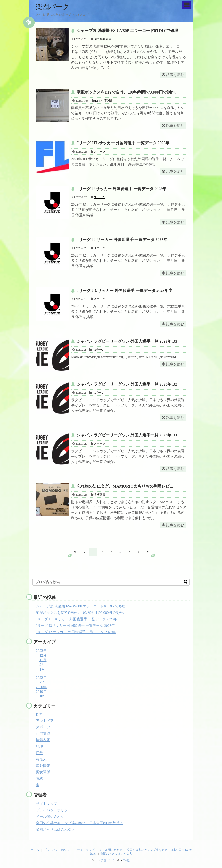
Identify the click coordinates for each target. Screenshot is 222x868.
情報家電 (106, 39)
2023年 (41, 651)
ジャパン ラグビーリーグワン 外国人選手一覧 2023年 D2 (127, 384)
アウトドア (45, 721)
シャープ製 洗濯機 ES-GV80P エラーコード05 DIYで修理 (127, 31)
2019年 (41, 692)
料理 (39, 746)
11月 (43, 660)
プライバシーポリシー (54, 810)
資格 (39, 779)
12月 (43, 655)
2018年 (41, 696)
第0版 (126, 860)
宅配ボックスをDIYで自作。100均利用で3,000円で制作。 (128, 92)
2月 (42, 665)
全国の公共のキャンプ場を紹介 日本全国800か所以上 (79, 823)
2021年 (41, 682)
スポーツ (99, 152)
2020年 (41, 687)
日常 (39, 753)
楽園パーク (53, 7)
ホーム (35, 850)
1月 (42, 669)
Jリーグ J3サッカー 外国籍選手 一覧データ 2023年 (122, 189)
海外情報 (43, 766)
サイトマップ (47, 804)
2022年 (41, 678)
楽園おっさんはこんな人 (55, 829)
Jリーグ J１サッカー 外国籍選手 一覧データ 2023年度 (125, 291)
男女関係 (43, 772)
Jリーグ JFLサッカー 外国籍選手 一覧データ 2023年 (123, 143)
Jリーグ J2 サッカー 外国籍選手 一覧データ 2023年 (122, 240)
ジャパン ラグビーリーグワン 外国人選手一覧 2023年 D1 (127, 435)
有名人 (41, 759)
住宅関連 (107, 101)
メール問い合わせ (50, 817)
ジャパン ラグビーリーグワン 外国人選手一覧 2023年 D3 (127, 341)
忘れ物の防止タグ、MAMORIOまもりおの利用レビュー (127, 486)
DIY (96, 39)
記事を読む (175, 75)
